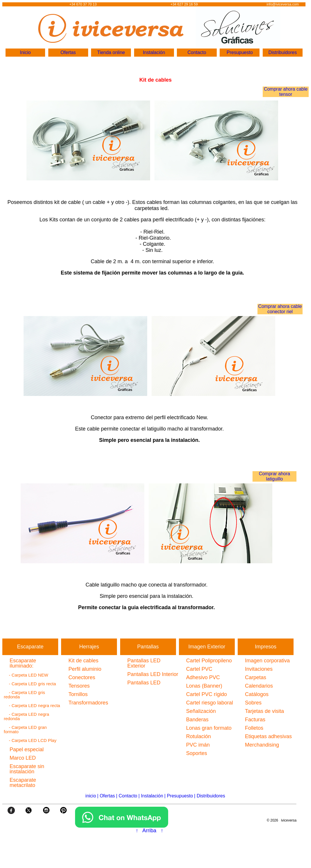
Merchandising (262, 745)
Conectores (82, 677)
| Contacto (127, 796)
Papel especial (27, 749)
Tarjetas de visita (264, 711)
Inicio (25, 52)
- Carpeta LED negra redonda (26, 716)
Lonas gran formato (209, 728)
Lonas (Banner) (204, 686)
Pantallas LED (144, 683)
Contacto (197, 52)
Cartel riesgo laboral (210, 703)
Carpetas (256, 677)
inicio (91, 796)
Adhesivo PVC (203, 677)
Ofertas (68, 52)
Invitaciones (259, 669)
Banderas (197, 720)
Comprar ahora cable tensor (286, 92)
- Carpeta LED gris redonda (24, 695)
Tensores (79, 686)
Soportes (197, 753)
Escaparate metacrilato (23, 783)
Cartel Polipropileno (209, 661)
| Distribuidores (209, 796)
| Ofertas (106, 796)
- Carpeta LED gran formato (25, 729)
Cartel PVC (199, 669)
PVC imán (198, 745)
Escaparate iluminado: (23, 663)
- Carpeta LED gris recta (31, 684)
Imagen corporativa (267, 661)
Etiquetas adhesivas (268, 736)
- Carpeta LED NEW (27, 675)
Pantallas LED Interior (153, 674)
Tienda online (111, 52)
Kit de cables (83, 661)
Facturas (255, 720)
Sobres (253, 703)
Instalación (154, 52)
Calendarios (259, 686)
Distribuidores (282, 52)
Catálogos (257, 694)
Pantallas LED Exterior (144, 663)
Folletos (254, 728)
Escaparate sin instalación (27, 769)
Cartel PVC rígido (207, 694)
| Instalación (151, 796)
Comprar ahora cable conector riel (280, 309)
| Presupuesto (179, 796)
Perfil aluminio (85, 669)
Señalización (201, 711)
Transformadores (88, 703)
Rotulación (199, 736)
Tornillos (78, 694)
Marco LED (23, 758)
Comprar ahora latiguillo (275, 476)
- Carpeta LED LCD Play (31, 740)
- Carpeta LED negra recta (33, 705)
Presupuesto (240, 52)
